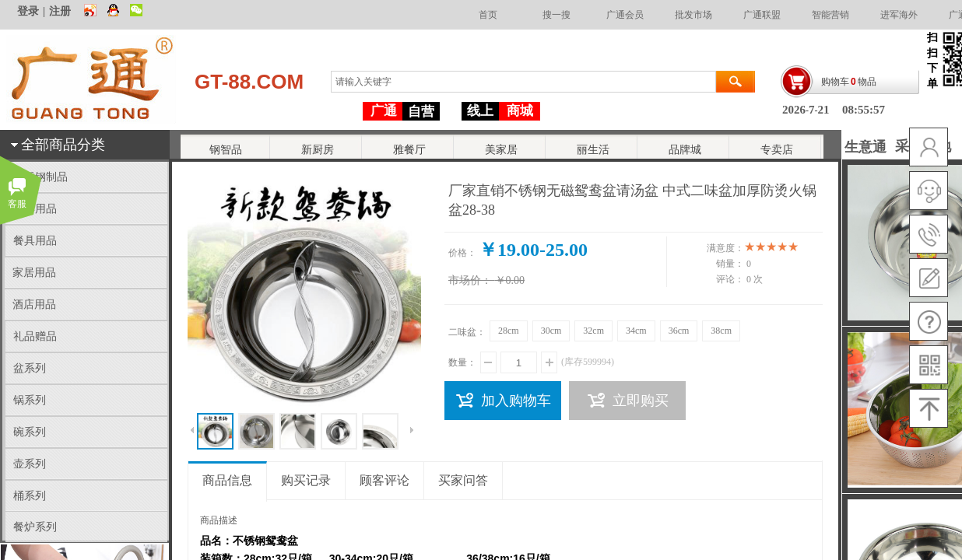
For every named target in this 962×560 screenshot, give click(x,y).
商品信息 (227, 480)
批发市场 (693, 15)
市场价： (470, 280)
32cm (593, 331)
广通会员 (625, 15)
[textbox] (523, 82)
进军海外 (899, 15)
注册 (60, 11)
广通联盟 (762, 15)
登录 (28, 11)
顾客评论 (384, 480)
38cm (721, 331)
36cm (679, 331)
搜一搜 (556, 15)
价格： (462, 253)
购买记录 (306, 480)
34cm (636, 331)
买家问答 (463, 480)
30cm (551, 331)
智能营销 (830, 15)
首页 (488, 15)
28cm (509, 331)
